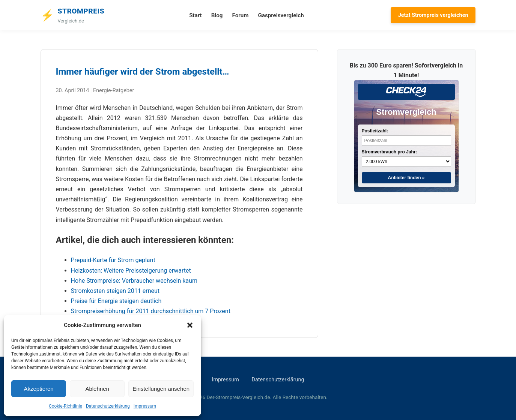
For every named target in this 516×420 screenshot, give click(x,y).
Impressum (145, 406)
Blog (217, 15)
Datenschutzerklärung (108, 406)
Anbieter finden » (406, 178)
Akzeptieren (38, 389)
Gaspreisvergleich (281, 15)
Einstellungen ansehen (161, 389)
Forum (240, 15)
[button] (190, 325)
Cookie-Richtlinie (65, 406)
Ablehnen (97, 389)
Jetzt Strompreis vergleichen (433, 15)
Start (195, 15)
